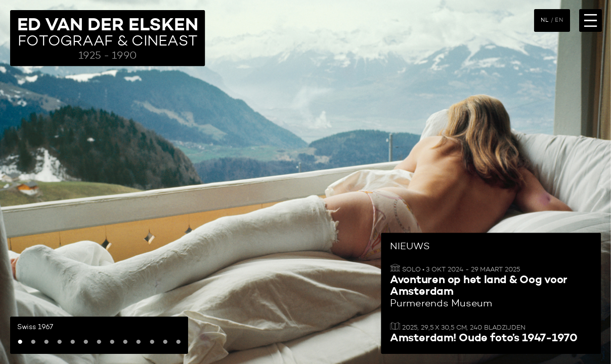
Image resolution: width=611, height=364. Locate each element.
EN (559, 20)
